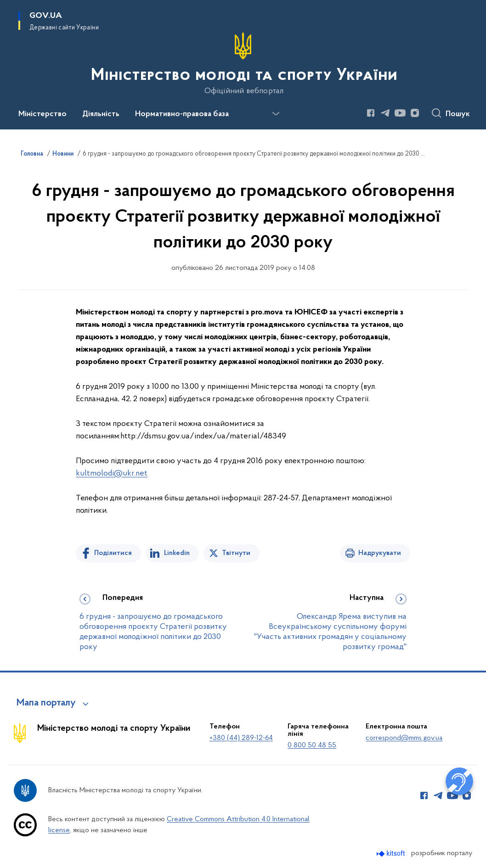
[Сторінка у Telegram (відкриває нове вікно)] (385, 113)
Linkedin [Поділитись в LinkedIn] (177, 553)
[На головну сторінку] (243, 64)
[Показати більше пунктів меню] (276, 114)
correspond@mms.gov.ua (404, 738)
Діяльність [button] (101, 114)
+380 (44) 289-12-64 (241, 738)
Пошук (458, 114)
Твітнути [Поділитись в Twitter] (236, 553)
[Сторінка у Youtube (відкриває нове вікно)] (400, 113)
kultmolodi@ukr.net (112, 473)
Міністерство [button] (42, 114)
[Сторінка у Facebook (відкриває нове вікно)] (371, 113)
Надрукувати (380, 553)
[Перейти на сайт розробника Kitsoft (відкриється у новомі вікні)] (392, 854)
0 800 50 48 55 (312, 745)
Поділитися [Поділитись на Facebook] (113, 553)
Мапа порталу (46, 703)
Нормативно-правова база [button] (182, 114)
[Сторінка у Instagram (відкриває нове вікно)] (415, 113)
